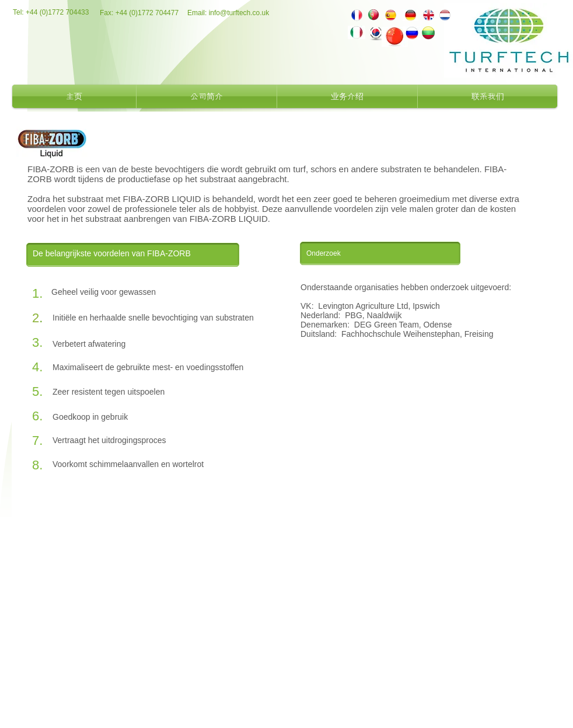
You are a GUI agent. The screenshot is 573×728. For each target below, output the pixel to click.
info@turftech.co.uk (239, 13)
